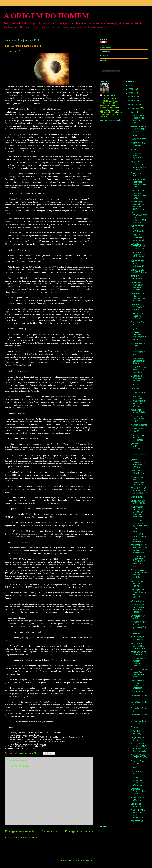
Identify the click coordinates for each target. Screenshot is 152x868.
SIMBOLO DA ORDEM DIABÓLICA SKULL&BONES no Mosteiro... (139, 512)
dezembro (136, 96)
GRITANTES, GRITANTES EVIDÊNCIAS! (138, 646)
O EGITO (135, 385)
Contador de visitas (105, 47)
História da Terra (138, 392)
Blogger (89, 861)
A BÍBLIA (135, 768)
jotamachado (109, 95)
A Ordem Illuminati (139, 425)
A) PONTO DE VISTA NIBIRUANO (137, 229)
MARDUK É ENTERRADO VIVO (138, 352)
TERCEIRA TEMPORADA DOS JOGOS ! (138, 255)
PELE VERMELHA (139, 821)
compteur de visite (105, 45)
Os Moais (135, 727)
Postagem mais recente (20, 831)
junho (134, 112)
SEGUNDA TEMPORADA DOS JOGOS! (138, 246)
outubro (135, 104)
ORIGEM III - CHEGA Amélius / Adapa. (139, 307)
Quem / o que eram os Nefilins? (137, 583)
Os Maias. (135, 389)
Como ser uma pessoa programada (137, 438)
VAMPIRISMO (137, 497)
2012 (131, 89)
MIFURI (106, 55)
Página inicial (50, 831)
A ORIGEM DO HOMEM (46, 16)
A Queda (135, 328)
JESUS (134, 149)
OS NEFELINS (137, 601)
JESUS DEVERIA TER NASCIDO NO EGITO (138, 129)
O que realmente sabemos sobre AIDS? (138, 418)
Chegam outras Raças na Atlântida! (137, 316)
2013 (131, 85)
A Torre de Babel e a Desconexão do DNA (139, 361)
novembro (136, 100)
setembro (136, 108)
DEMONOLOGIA (138, 692)
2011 (131, 93)
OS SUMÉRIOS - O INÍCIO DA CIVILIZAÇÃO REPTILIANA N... (138, 561)
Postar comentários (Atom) (25, 837)
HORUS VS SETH (139, 139)
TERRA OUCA (137, 135)
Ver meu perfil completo (110, 120)
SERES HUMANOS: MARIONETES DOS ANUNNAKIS (138, 537)
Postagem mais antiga (79, 831)
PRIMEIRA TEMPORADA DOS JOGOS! (138, 237)
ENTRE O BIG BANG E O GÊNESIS (137, 156)
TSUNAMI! (135, 633)
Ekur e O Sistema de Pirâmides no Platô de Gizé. (139, 370)
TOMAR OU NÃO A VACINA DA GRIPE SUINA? (139, 491)
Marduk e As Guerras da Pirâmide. (137, 378)
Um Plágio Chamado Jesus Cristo (139, 791)
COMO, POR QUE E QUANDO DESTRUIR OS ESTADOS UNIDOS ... (139, 401)
